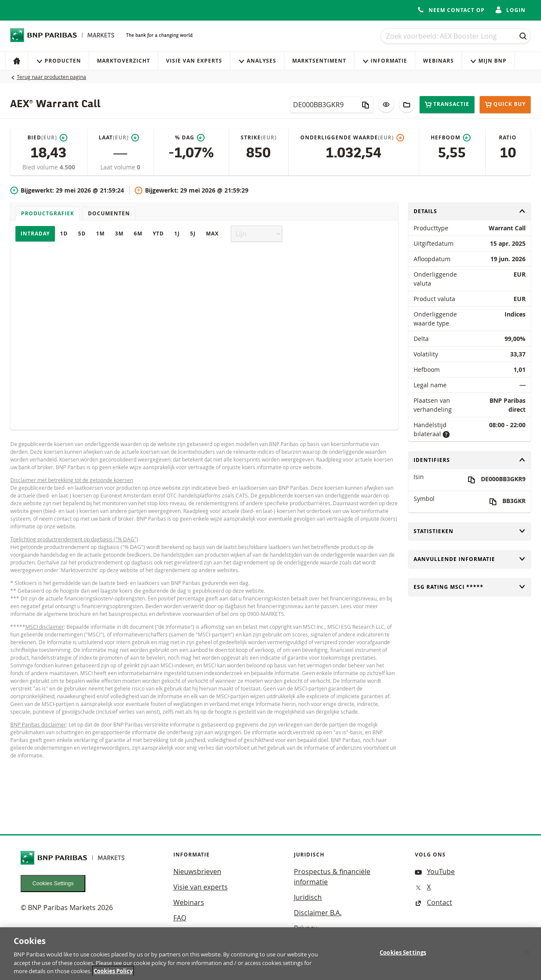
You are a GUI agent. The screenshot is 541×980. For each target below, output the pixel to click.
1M (100, 234)
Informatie (385, 61)
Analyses (257, 61)
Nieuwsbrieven (197, 871)
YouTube (435, 871)
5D (82, 234)
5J (193, 234)
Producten (59, 61)
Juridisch (308, 897)
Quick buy (505, 105)
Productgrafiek (48, 213)
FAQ (180, 918)
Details (470, 211)
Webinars (438, 61)
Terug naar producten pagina (51, 77)
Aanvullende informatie (470, 559)
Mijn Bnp (488, 61)
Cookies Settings (53, 883)
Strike (259, 138)
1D (64, 234)
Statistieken (470, 531)
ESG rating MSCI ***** (470, 587)
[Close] (527, 956)
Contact (434, 902)
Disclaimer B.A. (318, 913)
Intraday (35, 234)
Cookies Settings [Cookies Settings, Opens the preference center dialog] (403, 956)
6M (138, 234)
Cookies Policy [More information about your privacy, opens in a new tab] (113, 974)
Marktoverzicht (124, 61)
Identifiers (470, 460)
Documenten (109, 213)
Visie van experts (194, 61)
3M (119, 234)
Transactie (447, 104)
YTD (158, 234)
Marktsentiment (319, 61)
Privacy (305, 928)
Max (212, 234)
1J (177, 234)
